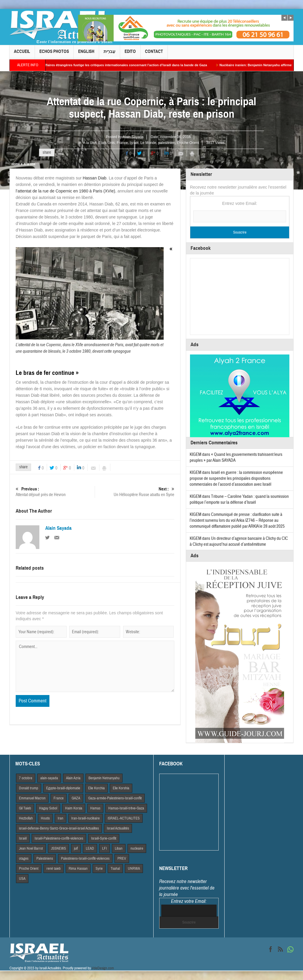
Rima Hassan (78, 869)
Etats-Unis (107, 143)
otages (24, 858)
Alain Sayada (133, 137)
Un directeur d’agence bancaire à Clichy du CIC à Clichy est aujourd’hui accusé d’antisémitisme (239, 541)
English (86, 54)
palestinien (167, 143)
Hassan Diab (94, 178)
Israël (134, 143)
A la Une (90, 143)
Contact (154, 54)
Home (16, 164)
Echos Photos (54, 54)
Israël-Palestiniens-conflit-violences (59, 838)
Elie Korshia (121, 788)
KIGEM (195, 455)
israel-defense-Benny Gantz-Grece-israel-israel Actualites (59, 828)
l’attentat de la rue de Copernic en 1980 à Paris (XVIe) (65, 191)
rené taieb (54, 869)
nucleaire (137, 848)
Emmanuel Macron (32, 798)
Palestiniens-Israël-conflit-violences (85, 858)
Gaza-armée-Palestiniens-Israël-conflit (115, 798)
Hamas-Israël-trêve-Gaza (126, 808)
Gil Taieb (25, 808)
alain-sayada (49, 778)
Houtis (45, 818)
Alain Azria (73, 778)
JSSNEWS (58, 848)
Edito (130, 54)
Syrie (99, 869)
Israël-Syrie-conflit (104, 838)
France (122, 143)
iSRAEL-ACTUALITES (124, 818)
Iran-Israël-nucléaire (86, 818)
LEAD (90, 848)
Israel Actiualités (118, 828)
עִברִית (109, 54)
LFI (104, 848)
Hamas (95, 808)
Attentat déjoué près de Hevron (55, 492)
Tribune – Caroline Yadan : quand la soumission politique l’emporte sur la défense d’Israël (239, 499)
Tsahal (115, 869)
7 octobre (26, 778)
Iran (61, 818)
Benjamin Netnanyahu (104, 778)
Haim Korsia (74, 808)
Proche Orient (188, 143)
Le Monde (148, 143)
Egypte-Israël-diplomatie (63, 788)
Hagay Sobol (48, 808)
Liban (119, 848)
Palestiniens (45, 858)
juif (76, 848)
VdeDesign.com (103, 968)
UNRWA (134, 869)
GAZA (76, 798)
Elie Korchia (96, 788)
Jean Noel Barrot (31, 848)
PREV (122, 858)
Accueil (22, 54)
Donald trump (29, 788)
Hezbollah (26, 818)
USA (22, 879)
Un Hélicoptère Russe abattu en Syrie (135, 492)
